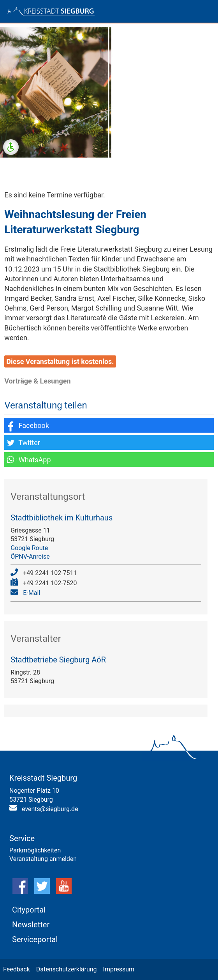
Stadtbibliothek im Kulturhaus (62, 518)
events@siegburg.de (50, 809)
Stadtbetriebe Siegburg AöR (58, 660)
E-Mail (32, 593)
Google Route (29, 548)
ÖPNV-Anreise (30, 557)
